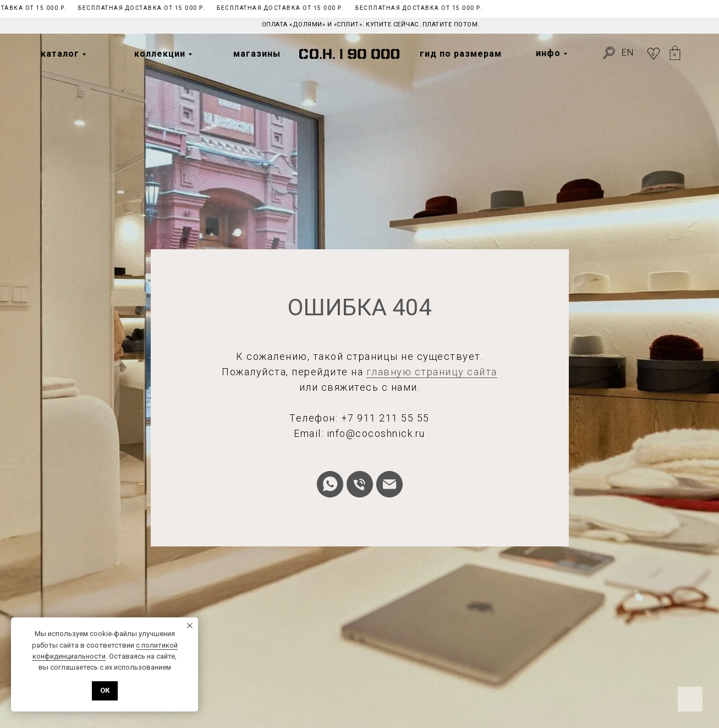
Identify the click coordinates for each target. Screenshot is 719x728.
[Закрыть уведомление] (190, 626)
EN (628, 53)
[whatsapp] (330, 484)
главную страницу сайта (432, 372)
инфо (548, 53)
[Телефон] (360, 484)
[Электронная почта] (389, 484)
